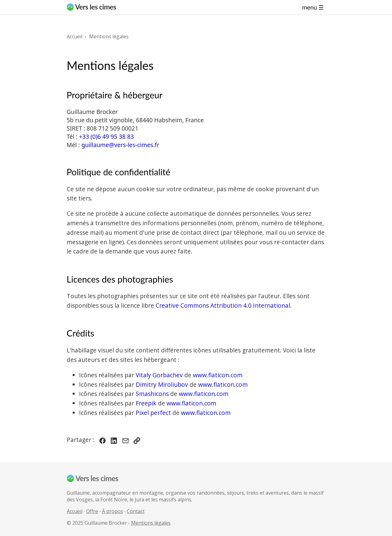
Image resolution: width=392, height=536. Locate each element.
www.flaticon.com (218, 375)
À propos (113, 511)
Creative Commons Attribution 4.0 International (223, 305)
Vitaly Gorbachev (159, 375)
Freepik (146, 403)
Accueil (75, 511)
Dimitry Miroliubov (162, 384)
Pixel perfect (153, 413)
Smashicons (152, 394)
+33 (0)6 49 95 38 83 (106, 137)
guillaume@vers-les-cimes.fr (120, 145)
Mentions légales (151, 523)
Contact (136, 511)
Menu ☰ (313, 8)
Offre (92, 511)
